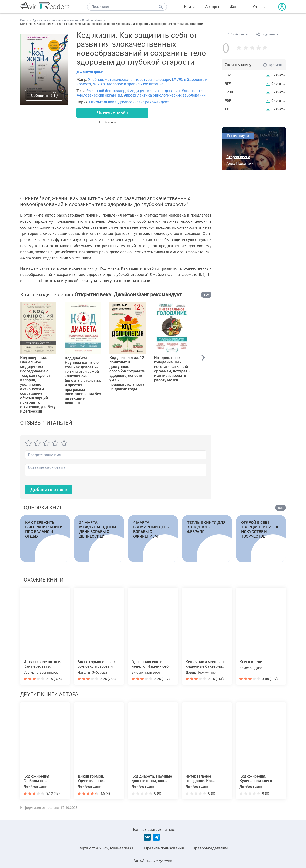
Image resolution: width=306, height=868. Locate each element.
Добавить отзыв (49, 490)
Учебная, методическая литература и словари (129, 79)
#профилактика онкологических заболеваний (165, 95)
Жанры (236, 7)
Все (206, 295)
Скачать (278, 75)
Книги (189, 7)
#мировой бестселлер (106, 91)
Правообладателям (210, 848)
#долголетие (193, 91)
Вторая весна (238, 157)
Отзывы (260, 7)
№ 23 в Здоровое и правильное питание (128, 84)
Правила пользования (164, 848)
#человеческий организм (99, 95)
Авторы (212, 7)
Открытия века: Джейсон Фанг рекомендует (129, 102)
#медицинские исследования (153, 91)
